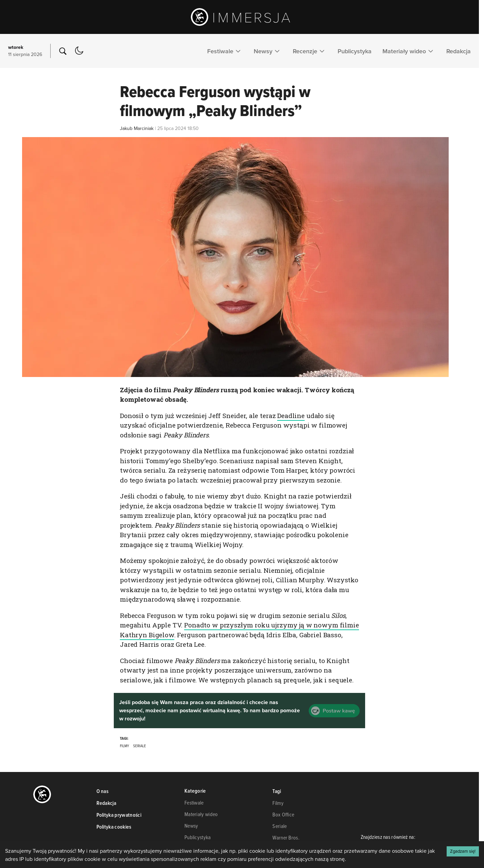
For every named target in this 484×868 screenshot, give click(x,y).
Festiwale (225, 51)
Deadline (291, 416)
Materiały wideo (409, 51)
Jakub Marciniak (137, 128)
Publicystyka (355, 51)
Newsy (268, 51)
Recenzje (310, 51)
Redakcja (459, 51)
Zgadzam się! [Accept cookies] (463, 851)
